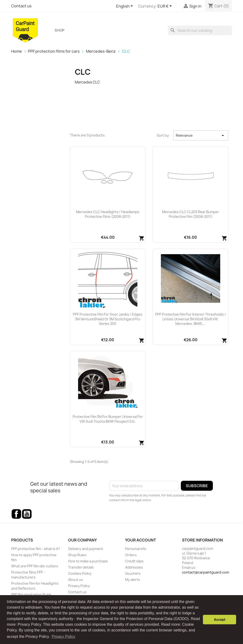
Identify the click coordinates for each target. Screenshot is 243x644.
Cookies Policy (80, 573)
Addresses (134, 567)
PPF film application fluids (31, 595)
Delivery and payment (86, 549)
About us (75, 580)
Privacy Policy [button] (64, 637)
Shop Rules (77, 555)
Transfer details (81, 567)
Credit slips (134, 561)
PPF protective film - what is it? (36, 549)
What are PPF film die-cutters (35, 566)
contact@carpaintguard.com (206, 572)
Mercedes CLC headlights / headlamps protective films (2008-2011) (108, 214)
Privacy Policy (79, 586)
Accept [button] (220, 620)
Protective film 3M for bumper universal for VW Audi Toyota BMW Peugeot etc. (108, 419)
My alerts (133, 580)
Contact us (21, 6)
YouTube (27, 514)
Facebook (16, 514)
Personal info (136, 549)
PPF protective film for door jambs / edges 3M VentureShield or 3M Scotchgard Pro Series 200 (108, 319)
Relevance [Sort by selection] (201, 135)
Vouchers (133, 573)
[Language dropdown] (125, 6)
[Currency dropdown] (166, 6)
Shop (59, 30)
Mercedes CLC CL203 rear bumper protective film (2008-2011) (191, 214)
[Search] (200, 30)
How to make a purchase (88, 561)
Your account (140, 540)
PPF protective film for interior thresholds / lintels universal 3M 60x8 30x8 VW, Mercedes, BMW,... (191, 319)
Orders (131, 555)
